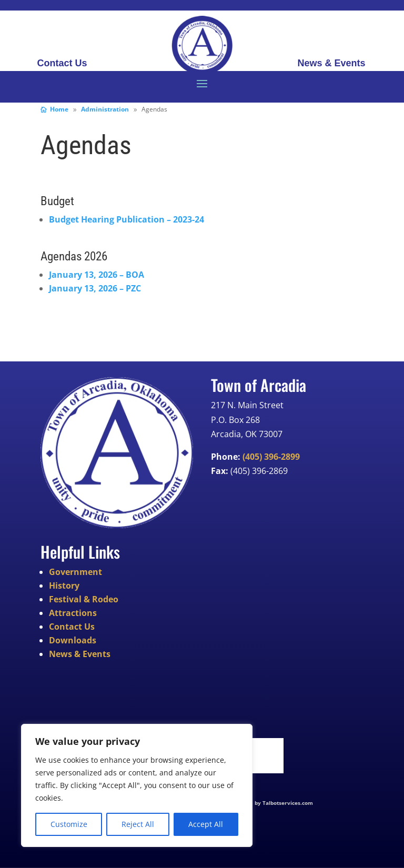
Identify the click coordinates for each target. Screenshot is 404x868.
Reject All (138, 824)
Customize (69, 824)
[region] (137, 785)
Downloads (73, 640)
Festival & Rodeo (84, 599)
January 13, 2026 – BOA (97, 275)
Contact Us (62, 64)
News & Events (331, 64)
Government (75, 572)
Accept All (206, 824)
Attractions (73, 613)
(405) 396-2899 (271, 457)
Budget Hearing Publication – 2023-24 (127, 219)
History (64, 586)
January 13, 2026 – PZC (95, 288)
